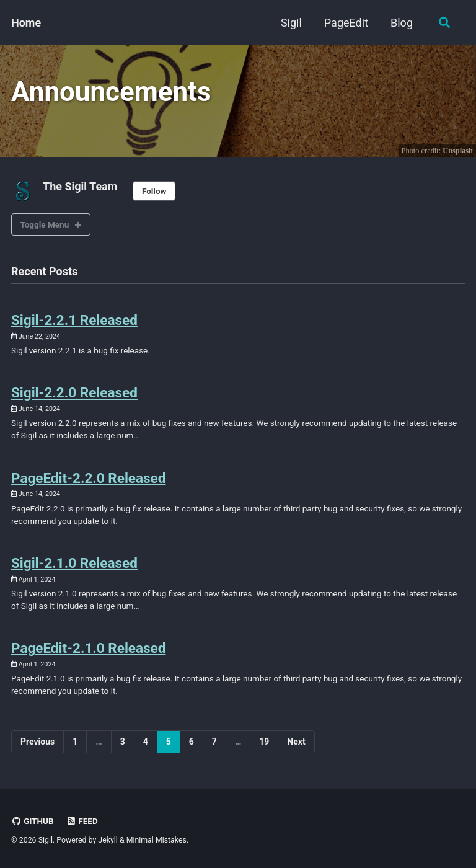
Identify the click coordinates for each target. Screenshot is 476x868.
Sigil (291, 23)
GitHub (33, 821)
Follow (154, 191)
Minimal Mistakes (156, 840)
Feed (82, 821)
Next (296, 742)
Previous (37, 742)
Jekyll (108, 840)
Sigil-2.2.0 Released (74, 392)
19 (264, 742)
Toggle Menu (45, 224)
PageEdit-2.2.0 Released (88, 478)
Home (26, 23)
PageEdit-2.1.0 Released (88, 648)
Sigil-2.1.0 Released (74, 563)
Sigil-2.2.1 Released (74, 320)
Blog (402, 23)
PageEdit (346, 23)
